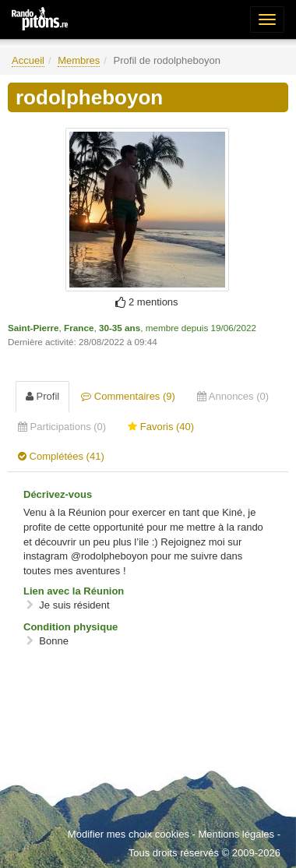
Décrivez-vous (58, 494)
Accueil (28, 60)
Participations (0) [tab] (62, 427)
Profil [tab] (42, 396)
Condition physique (70, 627)
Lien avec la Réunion (74, 591)
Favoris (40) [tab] (161, 427)
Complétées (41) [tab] (61, 456)
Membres (79, 60)
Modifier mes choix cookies (129, 834)
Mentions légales (236, 834)
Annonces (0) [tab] (233, 396)
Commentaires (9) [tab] (128, 396)
